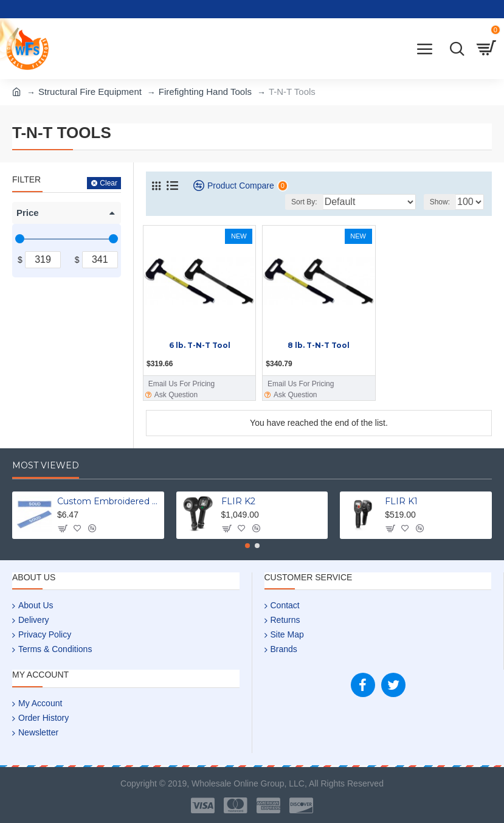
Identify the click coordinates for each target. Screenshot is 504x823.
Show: (440, 202)
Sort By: (304, 202)
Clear (109, 183)
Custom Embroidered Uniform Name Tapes (109, 501)
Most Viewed (46, 466)
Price (28, 213)
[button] (247, 546)
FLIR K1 (401, 501)
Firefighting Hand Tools (205, 92)
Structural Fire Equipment (90, 92)
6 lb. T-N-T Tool (200, 345)
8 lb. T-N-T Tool (319, 345)
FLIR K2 (238, 501)
